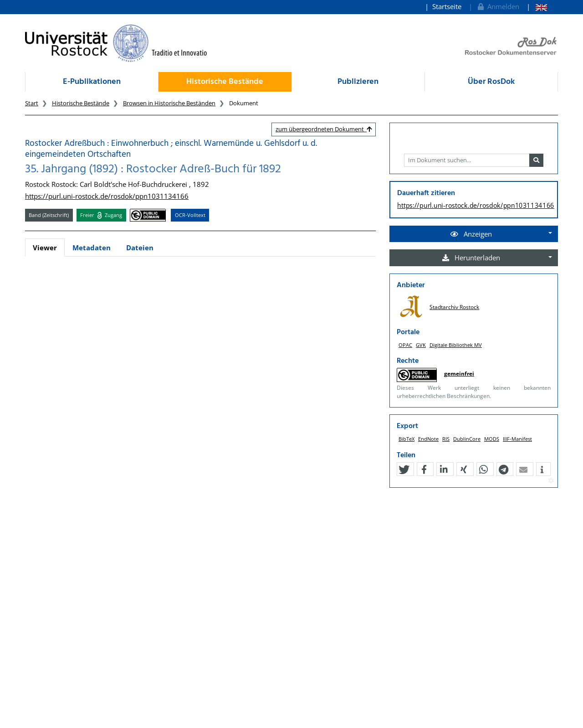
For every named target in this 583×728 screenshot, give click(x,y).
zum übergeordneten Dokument (324, 129)
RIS (446, 439)
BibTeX (407, 439)
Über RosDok (491, 82)
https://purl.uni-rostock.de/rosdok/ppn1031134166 (107, 196)
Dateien (140, 248)
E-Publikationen (92, 82)
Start (32, 103)
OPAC (405, 345)
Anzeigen (471, 234)
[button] (404, 470)
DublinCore (467, 439)
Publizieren (358, 82)
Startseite (447, 6)
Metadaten (92, 248)
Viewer (45, 248)
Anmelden (498, 6)
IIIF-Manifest (517, 439)
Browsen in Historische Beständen (169, 103)
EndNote (428, 439)
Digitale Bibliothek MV (456, 345)
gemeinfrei (459, 374)
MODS (492, 439)
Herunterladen (471, 258)
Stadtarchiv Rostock (454, 307)
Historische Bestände (225, 82)
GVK (421, 345)
